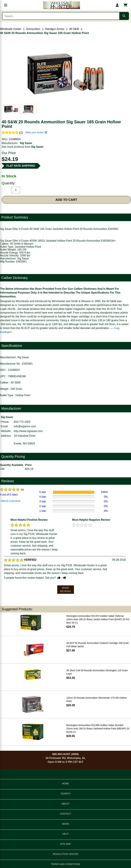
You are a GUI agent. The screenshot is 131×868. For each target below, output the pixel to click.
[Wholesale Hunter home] (61, 5)
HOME (66, 783)
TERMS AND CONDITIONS (65, 864)
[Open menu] (6, 5)
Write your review (36, 132)
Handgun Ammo (55, 29)
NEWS (66, 824)
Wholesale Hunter (11, 29)
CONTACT (65, 814)
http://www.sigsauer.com (28, 431)
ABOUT (65, 804)
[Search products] (61, 16)
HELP (65, 834)
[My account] (117, 5)
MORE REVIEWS (65, 590)
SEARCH (65, 794)
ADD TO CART (66, 200)
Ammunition (33, 29)
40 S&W (74, 29)
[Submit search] (124, 16)
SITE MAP (65, 844)
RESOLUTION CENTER (65, 854)
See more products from (23, 147)
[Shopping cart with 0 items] (125, 5)
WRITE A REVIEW (11, 501)
